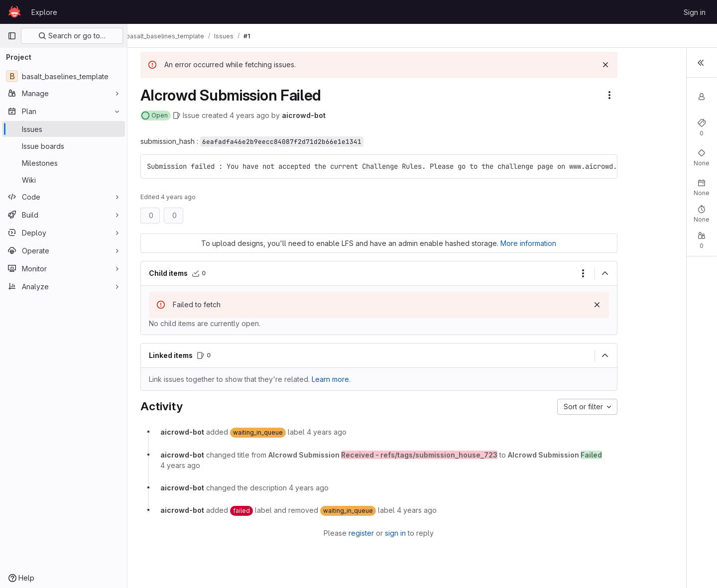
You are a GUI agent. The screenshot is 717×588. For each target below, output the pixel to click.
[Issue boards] (63, 146)
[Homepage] (14, 12)
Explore (44, 12)
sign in (367, 533)
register (333, 533)
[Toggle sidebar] (700, 64)
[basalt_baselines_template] (63, 76)
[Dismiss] (549, 65)
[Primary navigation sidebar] (12, 36)
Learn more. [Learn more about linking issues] (330, 379)
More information (500, 243)
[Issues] (63, 129)
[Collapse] (548, 273)
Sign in (695, 12)
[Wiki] (63, 180)
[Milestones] (63, 163)
